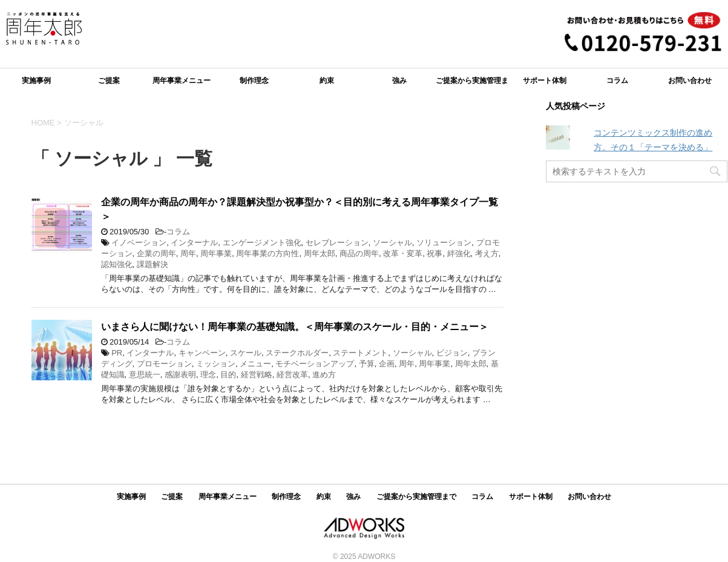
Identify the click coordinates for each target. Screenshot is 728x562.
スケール (246, 353)
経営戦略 (257, 375)
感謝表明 (180, 375)
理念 (208, 375)
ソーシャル (392, 243)
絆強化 (459, 253)
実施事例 (36, 81)
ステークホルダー (297, 353)
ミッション (216, 364)
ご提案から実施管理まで (472, 84)
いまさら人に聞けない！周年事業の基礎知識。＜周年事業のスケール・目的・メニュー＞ (295, 327)
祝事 (435, 253)
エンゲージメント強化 (262, 243)
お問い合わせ (690, 81)
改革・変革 (403, 253)
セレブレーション (337, 243)
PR (117, 353)
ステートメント (360, 353)
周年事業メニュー (182, 81)
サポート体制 (545, 81)
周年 (188, 253)
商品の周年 (359, 253)
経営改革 (292, 375)
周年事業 (216, 253)
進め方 (324, 375)
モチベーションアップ (315, 364)
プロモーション (164, 364)
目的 (228, 375)
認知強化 (117, 264)
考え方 (487, 253)
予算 (367, 364)
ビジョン (452, 353)
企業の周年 (156, 253)
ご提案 (109, 81)
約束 (327, 81)
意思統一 (145, 375)
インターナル (194, 243)
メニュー (255, 364)
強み (399, 81)
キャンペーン (202, 353)
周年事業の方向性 (267, 253)
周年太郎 (320, 253)
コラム (617, 81)
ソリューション (444, 243)
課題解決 (152, 264)
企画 (387, 364)
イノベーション (139, 243)
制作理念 (254, 81)
